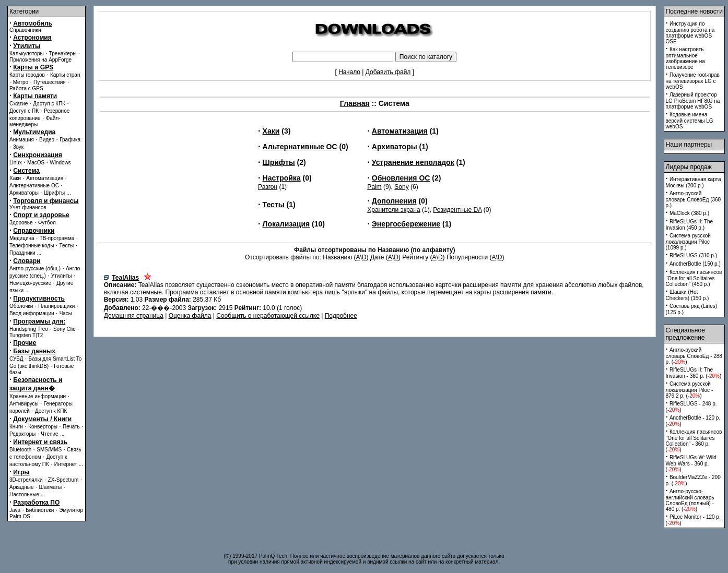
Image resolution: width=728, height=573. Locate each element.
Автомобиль (33, 23)
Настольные (24, 494)
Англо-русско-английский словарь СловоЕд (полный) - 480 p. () (690, 500)
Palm (374, 187)
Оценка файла (190, 316)
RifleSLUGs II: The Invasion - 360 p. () (694, 373)
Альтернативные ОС (34, 186)
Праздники (22, 253)
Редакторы (22, 434)
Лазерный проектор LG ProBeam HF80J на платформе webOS (693, 101)
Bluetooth (20, 450)
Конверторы (43, 427)
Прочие (25, 343)
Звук (19, 147)
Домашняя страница (134, 316)
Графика (70, 140)
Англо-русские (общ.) (35, 268)
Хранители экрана (394, 210)
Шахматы (51, 487)
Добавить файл (388, 72)
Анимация (22, 140)
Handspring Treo (29, 329)
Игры (21, 472)
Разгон (268, 187)
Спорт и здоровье (41, 215)
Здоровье (21, 223)
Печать (71, 427)
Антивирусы (24, 404)
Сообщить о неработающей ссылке (268, 316)
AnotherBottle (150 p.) (695, 264)
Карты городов (27, 75)
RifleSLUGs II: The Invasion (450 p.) (690, 225)
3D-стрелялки (26, 480)
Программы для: (39, 321)
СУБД (16, 359)
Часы (66, 313)
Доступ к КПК (51, 411)
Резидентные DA (457, 210)
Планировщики (56, 306)
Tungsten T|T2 (26, 335)
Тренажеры (63, 53)
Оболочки (21, 306)
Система (26, 171)
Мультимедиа (34, 132)
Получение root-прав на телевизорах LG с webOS (693, 81)
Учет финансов (28, 207)
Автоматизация (45, 178)
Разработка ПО (36, 503)
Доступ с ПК (24, 111)
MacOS (36, 163)
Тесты (66, 246)
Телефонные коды (32, 246)
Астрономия (32, 38)
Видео (47, 140)
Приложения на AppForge (40, 60)
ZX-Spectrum (63, 480)
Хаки (15, 178)
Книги (16, 427)
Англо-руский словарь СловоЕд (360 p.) (694, 199)
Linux (16, 163)
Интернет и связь (40, 442)
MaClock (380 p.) (689, 213)
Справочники (25, 30)
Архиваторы (24, 193)
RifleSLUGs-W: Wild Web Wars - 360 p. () (691, 463)
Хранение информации (38, 396)
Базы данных (34, 351)
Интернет (66, 464)
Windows (60, 163)
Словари (27, 261)
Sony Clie (64, 329)
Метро (21, 82)
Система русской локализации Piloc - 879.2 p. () (690, 390)
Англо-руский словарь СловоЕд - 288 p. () (694, 356)
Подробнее (341, 316)
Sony (401, 187)
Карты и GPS (33, 67)
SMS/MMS (49, 450)
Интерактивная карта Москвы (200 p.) (694, 182)
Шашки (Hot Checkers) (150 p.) (688, 295)
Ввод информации (32, 313)
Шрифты (54, 193)
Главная (355, 103)
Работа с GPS (26, 88)
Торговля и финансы (46, 201)
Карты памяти (35, 96)
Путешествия (50, 82)
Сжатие (19, 104)
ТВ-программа (57, 238)
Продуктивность (39, 299)
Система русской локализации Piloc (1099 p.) (688, 242)
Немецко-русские (30, 283)
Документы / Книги (42, 419)
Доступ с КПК (49, 104)
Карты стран (65, 75)
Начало (349, 72)
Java (15, 510)
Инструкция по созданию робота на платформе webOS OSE (690, 33)
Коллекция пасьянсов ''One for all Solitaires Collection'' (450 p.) (694, 278)
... (68, 193)
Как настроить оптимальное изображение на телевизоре (685, 58)
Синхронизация (38, 155)
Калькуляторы (27, 53)
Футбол (47, 223)
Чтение (49, 434)
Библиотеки (40, 510)
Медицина (22, 238)
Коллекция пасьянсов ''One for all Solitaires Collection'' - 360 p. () (694, 441)
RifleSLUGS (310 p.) (693, 255)
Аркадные (22, 487)
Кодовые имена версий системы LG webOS (690, 121)
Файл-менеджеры (35, 121)
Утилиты (27, 46)
